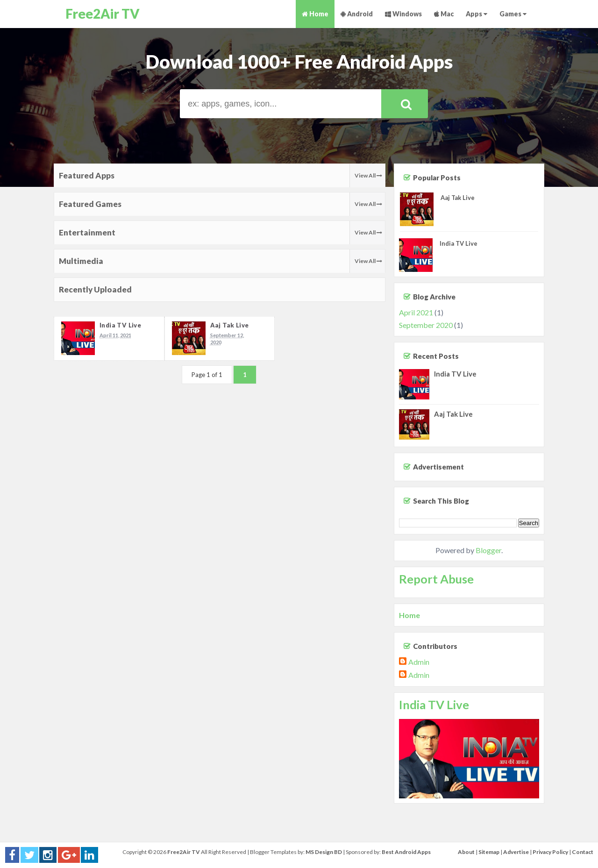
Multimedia (81, 261)
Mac (444, 14)
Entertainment (87, 232)
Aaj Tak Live (230, 325)
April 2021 (416, 312)
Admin (419, 662)
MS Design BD (324, 852)
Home (315, 14)
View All (368, 175)
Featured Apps (87, 175)
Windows (403, 14)
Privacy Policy (550, 852)
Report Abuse (436, 579)
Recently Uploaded (95, 289)
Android (357, 14)
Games (513, 14)
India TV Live (120, 325)
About (466, 852)
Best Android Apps (406, 852)
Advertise (516, 852)
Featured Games (90, 204)
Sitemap (489, 852)
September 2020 (426, 325)
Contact (583, 852)
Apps (477, 14)
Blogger (488, 550)
